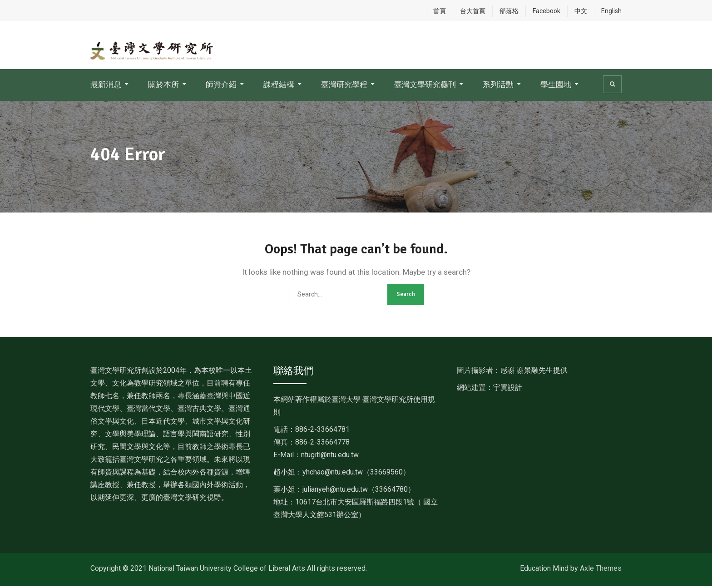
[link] (356, 474)
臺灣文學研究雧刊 (425, 87)
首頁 (440, 11)
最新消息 (106, 87)
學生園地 (556, 87)
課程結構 (279, 87)
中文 (581, 11)
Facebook (546, 11)
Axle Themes (601, 570)
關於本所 (163, 87)
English (611, 11)
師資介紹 (221, 87)
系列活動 (498, 87)
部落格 (509, 11)
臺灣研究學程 (344, 87)
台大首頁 (473, 11)
